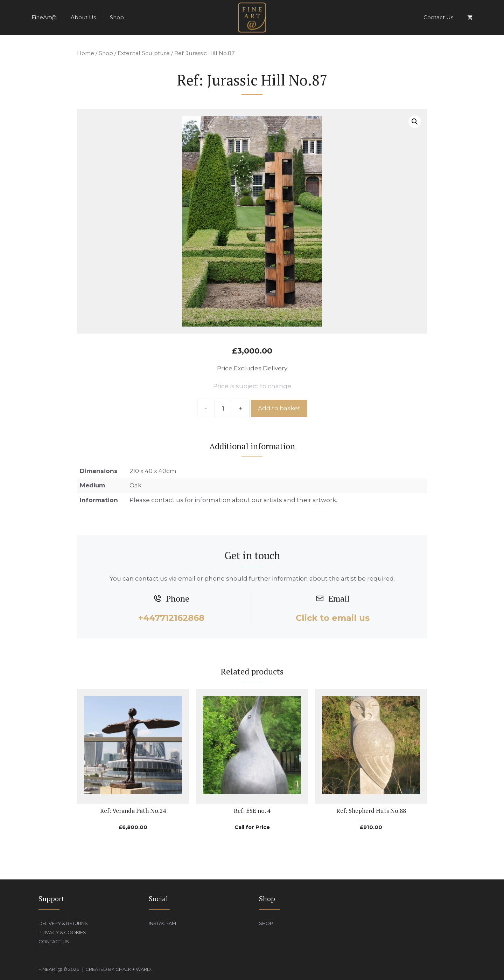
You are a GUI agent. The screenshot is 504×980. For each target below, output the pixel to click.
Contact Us (438, 17)
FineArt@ (44, 17)
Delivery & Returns (63, 923)
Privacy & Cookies (62, 932)
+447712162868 (171, 618)
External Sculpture (144, 53)
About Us (83, 17)
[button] (415, 122)
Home (86, 53)
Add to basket (279, 408)
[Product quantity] (223, 409)
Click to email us (333, 618)
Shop (117, 17)
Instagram (162, 923)
